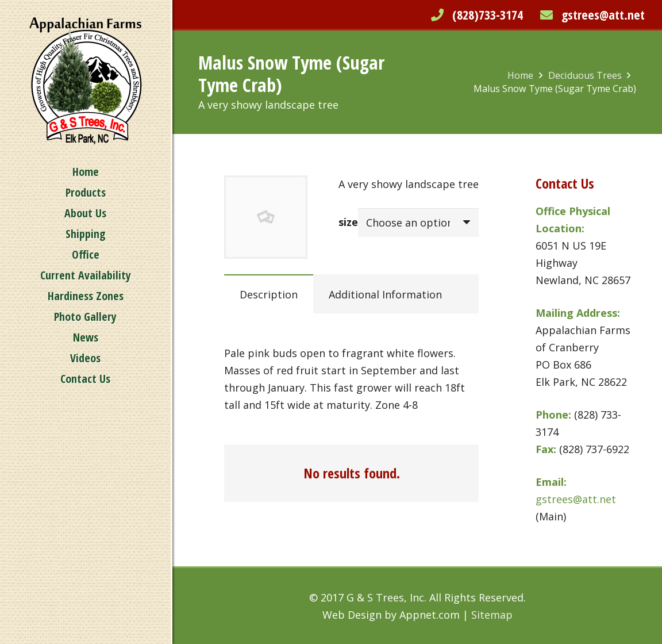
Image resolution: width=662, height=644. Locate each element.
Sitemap (492, 615)
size (348, 222)
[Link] (86, 81)
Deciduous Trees (585, 75)
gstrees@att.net (603, 14)
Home (520, 75)
